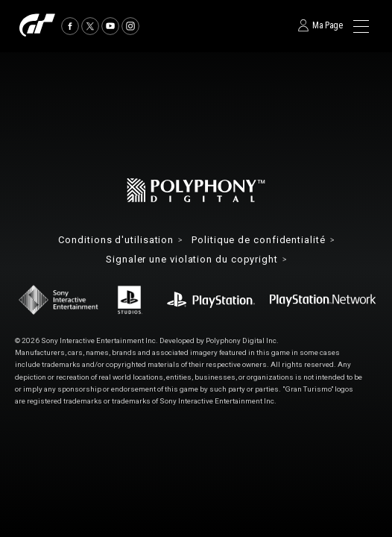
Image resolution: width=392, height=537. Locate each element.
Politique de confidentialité (258, 241)
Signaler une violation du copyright (192, 260)
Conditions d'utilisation (116, 241)
